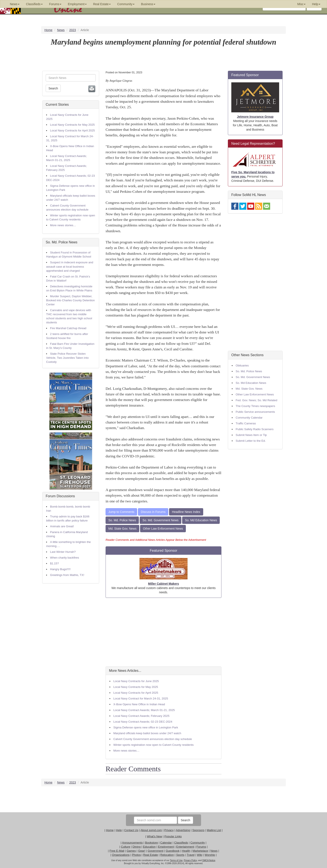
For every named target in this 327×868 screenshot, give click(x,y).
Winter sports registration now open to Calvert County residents (153, 745)
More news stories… (63, 225)
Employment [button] (77, 4)
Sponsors (198, 830)
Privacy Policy (190, 860)
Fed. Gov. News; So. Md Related (256, 400)
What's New (154, 836)
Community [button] (126, 4)
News (214, 851)
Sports (180, 855)
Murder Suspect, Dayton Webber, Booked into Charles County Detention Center (70, 300)
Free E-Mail (117, 851)
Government (155, 851)
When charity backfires (64, 558)
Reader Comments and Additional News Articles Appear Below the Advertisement (156, 540)
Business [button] (148, 4)
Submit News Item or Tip (251, 435)
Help (119, 830)
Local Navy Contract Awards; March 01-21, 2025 (144, 710)
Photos (136, 855)
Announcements (132, 843)
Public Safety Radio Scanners (254, 429)
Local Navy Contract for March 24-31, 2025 (141, 698)
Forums (201, 847)
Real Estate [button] (102, 4)
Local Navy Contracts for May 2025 (72, 125)
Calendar (166, 843)
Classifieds (181, 843)
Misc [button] (301, 4)
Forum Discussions (60, 496)
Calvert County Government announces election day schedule (153, 739)
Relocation (167, 855)
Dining (137, 847)
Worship (210, 855)
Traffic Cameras (246, 423)
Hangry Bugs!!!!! (60, 569)
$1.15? (54, 563)
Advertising (183, 830)
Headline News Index (186, 512)
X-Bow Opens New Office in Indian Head (139, 704)
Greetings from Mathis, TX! (67, 575)
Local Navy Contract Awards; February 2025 (141, 716)
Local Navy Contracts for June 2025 (136, 681)
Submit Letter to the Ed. (251, 441)
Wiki (200, 855)
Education (149, 847)
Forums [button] (55, 4)
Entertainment (185, 847)
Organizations (121, 855)
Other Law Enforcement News (163, 529)
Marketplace (200, 851)
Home (110, 830)
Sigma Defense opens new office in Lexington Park (146, 727)
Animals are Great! (62, 526)
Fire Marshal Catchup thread (68, 328)
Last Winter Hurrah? (63, 552)
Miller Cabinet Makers (163, 584)
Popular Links (173, 836)
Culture (126, 847)
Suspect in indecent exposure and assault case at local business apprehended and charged (70, 266)
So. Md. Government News (160, 520)
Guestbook (173, 851)
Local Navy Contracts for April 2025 (72, 130)
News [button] (15, 4)
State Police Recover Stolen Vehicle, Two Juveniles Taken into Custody (67, 358)
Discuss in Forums (153, 512)
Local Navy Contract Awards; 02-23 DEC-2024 (143, 722)
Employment (166, 847)
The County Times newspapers (255, 406)
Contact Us (131, 830)
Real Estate (151, 855)
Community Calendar (249, 418)
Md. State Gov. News (122, 529)
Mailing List (214, 830)
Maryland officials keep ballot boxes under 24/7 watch (147, 733)
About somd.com (151, 830)
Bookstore (151, 843)
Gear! (142, 851)
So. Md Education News (201, 520)
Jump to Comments (121, 512)
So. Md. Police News (62, 242)
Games (131, 851)
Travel (191, 855)
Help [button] (316, 4)
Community (198, 843)
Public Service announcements (255, 412)
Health (186, 851)
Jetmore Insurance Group (255, 117)
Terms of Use (176, 860)
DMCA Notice (209, 860)
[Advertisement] (163, 632)
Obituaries (242, 365)
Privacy (169, 830)
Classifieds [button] (34, 4)
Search (53, 88)
